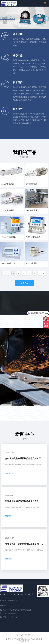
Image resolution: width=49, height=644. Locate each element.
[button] (45, 3)
